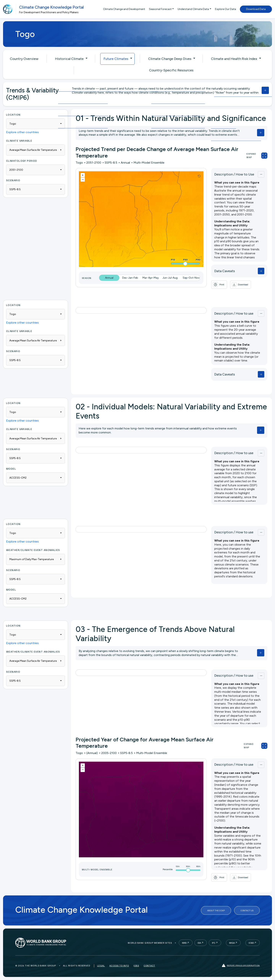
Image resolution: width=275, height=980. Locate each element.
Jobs (136, 966)
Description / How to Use (234, 174)
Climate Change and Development (124, 9)
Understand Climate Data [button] (193, 9)
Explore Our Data (226, 9)
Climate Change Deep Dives (170, 59)
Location (13, 115)
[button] (241, 285)
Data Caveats (225, 271)
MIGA (232, 943)
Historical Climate (69, 59)
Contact (149, 966)
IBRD (184, 943)
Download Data (256, 9)
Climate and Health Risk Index (234, 59)
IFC (214, 943)
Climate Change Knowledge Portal (51, 7)
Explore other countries (22, 132)
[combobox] (36, 124)
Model (11, 469)
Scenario (13, 180)
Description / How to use (234, 313)
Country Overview (24, 59)
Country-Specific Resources (171, 70)
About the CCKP (216, 910)
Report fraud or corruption (241, 966)
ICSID (251, 943)
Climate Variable (19, 141)
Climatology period (22, 161)
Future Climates (116, 59)
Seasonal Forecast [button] (160, 9)
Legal (101, 966)
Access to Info (119, 966)
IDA (199, 943)
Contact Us (247, 910)
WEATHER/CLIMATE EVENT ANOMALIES (33, 550)
